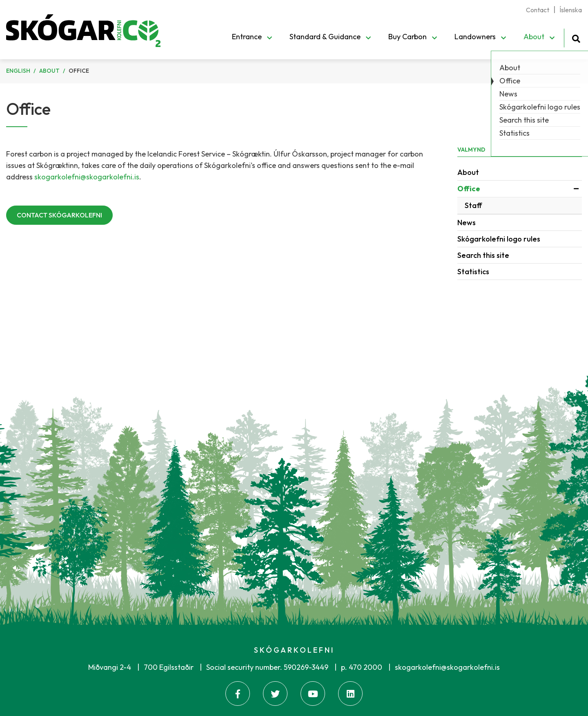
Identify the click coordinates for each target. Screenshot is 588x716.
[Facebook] (238, 694)
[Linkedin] (350, 694)
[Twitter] (275, 694)
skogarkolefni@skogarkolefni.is (87, 177)
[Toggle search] (576, 37)
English (18, 71)
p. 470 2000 (362, 667)
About (49, 71)
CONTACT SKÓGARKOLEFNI (59, 215)
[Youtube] (313, 694)
